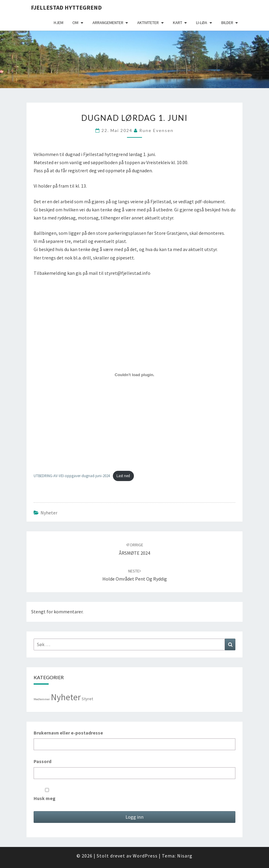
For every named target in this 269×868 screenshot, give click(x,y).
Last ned (123, 476)
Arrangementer (108, 23)
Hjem (59, 23)
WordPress (145, 856)
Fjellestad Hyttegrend (66, 7)
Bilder (227, 23)
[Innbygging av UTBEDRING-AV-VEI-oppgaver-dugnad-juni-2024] (134, 375)
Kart (178, 23)
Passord (42, 761)
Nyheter (49, 513)
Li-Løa (202, 23)
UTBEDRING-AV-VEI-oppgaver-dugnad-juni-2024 (72, 476)
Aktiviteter (148, 23)
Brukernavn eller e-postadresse (68, 733)
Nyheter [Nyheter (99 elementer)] (66, 697)
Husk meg (47, 795)
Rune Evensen (156, 130)
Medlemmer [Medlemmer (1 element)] (42, 699)
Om (75, 23)
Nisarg (185, 856)
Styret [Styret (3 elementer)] (87, 699)
